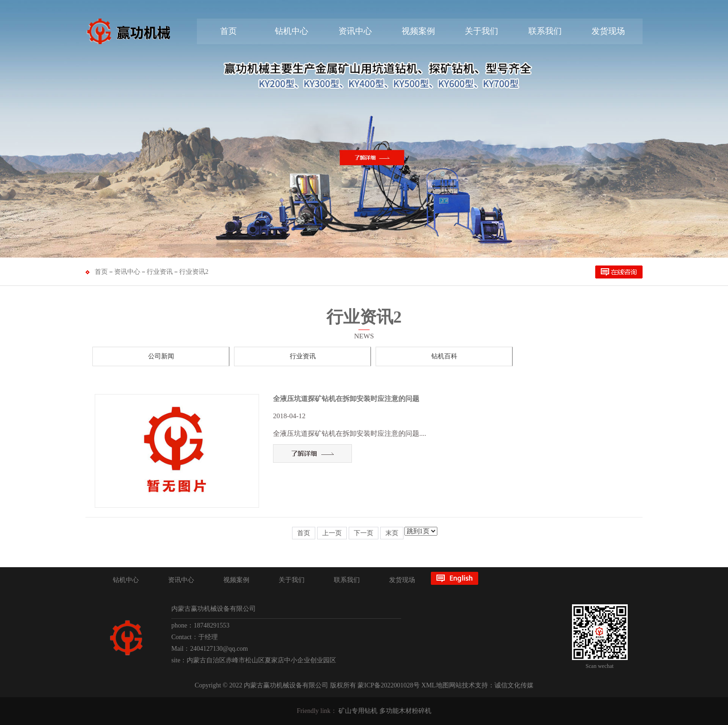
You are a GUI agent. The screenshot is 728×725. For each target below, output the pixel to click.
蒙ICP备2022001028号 (389, 685)
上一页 (332, 533)
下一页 (364, 533)
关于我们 (481, 31)
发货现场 (608, 31)
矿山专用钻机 (358, 711)
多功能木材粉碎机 (405, 711)
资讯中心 (355, 31)
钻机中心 (292, 31)
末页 (392, 533)
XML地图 (435, 685)
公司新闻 (161, 356)
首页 (228, 31)
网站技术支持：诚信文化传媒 (491, 685)
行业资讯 (160, 272)
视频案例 (418, 31)
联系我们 (545, 31)
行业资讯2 (194, 272)
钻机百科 (444, 356)
